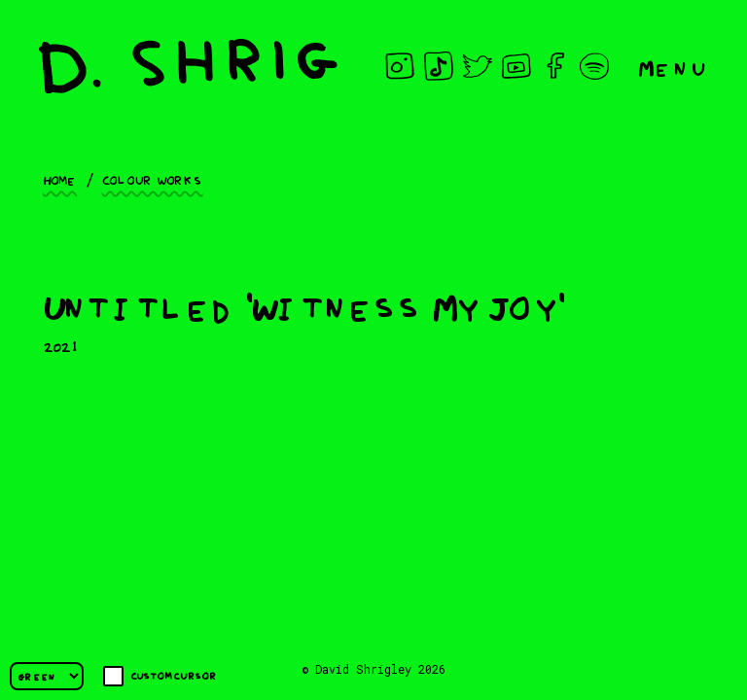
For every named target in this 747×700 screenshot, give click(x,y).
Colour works (153, 179)
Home (60, 179)
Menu (673, 67)
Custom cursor (160, 676)
